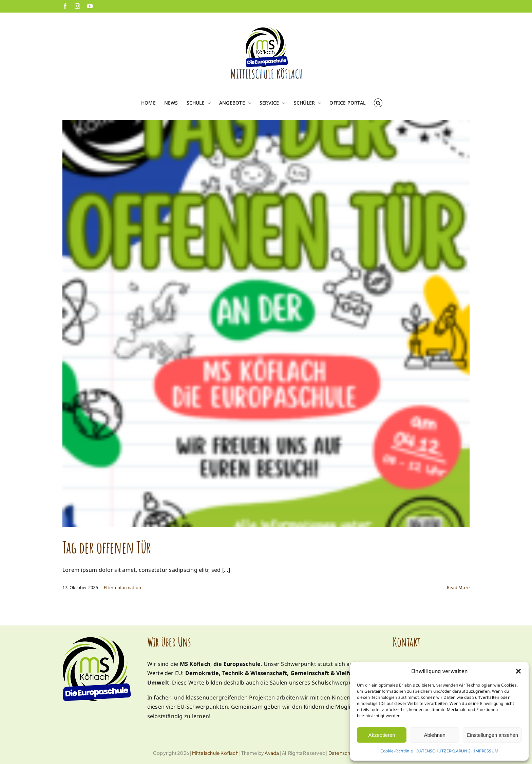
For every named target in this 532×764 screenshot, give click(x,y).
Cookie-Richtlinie (397, 751)
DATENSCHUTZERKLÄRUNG (443, 751)
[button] (518, 671)
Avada (272, 753)
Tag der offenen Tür (107, 547)
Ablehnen (434, 735)
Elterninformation (122, 587)
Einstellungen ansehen (492, 735)
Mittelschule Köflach (215, 753)
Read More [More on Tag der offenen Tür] (458, 587)
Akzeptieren (382, 735)
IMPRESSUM (486, 751)
